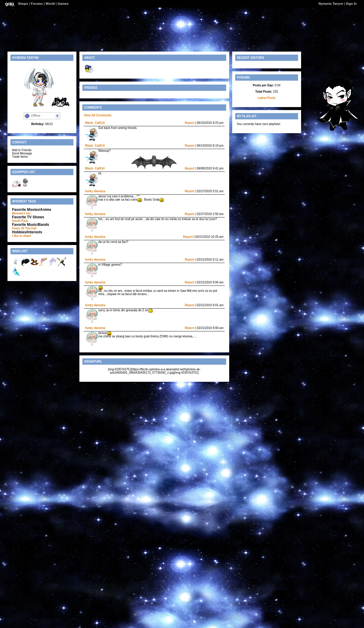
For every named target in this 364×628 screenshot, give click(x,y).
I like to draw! (22, 236)
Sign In (351, 4)
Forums (37, 4)
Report (190, 123)
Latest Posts (266, 98)
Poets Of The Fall (24, 228)
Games (63, 4)
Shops (23, 4)
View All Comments (98, 115)
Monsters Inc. (22, 213)
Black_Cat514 (95, 123)
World (50, 4)
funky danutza (95, 191)
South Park (20, 221)
